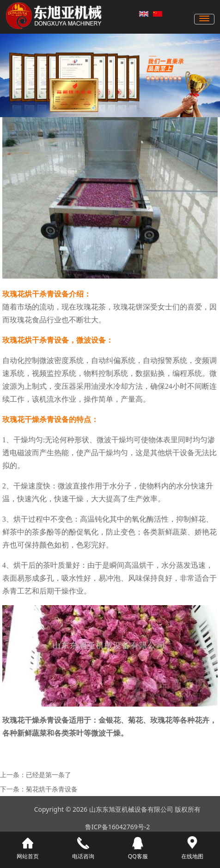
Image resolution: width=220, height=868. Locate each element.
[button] (93, 108)
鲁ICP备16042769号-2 (118, 827)
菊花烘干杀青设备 (52, 789)
